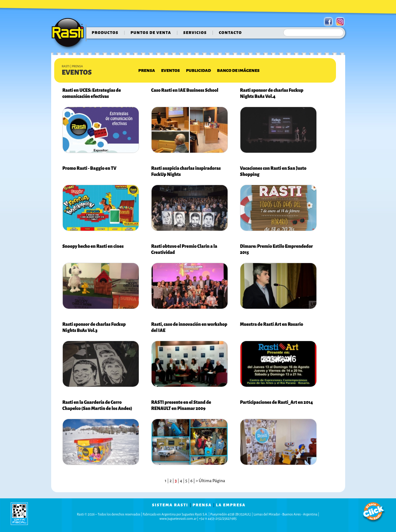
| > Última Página (209, 481)
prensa (202, 505)
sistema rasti (170, 505)
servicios (195, 33)
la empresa (231, 505)
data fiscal (19, 513)
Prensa (147, 71)
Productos (105, 33)
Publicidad (198, 71)
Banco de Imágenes (238, 71)
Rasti (70, 34)
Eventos (170, 71)
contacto (230, 33)
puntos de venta (151, 33)
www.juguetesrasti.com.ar (178, 519)
